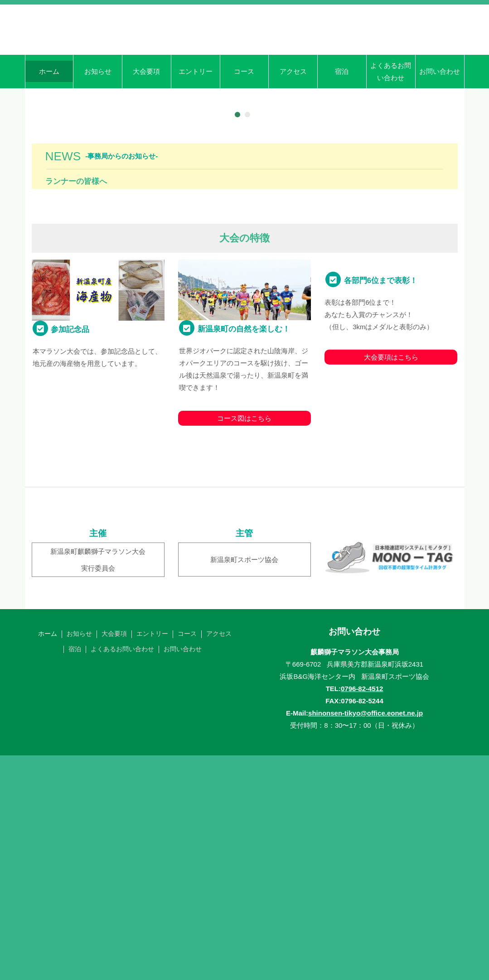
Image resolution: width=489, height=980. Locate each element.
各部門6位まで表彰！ (381, 554)
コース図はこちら (244, 642)
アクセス (293, 111)
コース (244, 111)
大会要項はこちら (391, 630)
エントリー (196, 111)
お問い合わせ (440, 111)
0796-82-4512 (362, 913)
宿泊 (342, 111)
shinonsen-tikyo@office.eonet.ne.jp (366, 937)
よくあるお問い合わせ (391, 111)
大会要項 (146, 111)
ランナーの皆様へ (76, 406)
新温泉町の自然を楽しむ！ (244, 554)
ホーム (49, 111)
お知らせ (98, 111)
